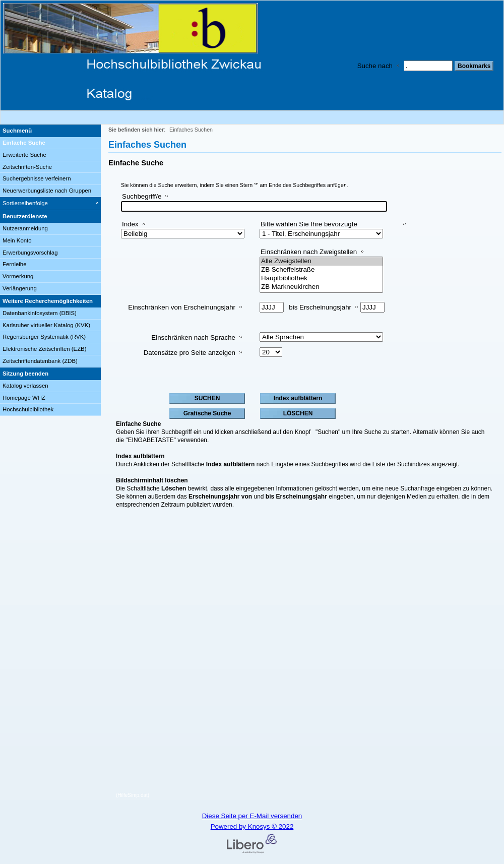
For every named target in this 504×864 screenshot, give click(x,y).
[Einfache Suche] (50, 143)
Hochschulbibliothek (28, 409)
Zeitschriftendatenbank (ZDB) (40, 361)
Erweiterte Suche (24, 155)
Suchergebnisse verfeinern (37, 178)
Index (130, 224)
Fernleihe (15, 264)
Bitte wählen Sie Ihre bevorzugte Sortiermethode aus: (309, 228)
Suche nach (375, 66)
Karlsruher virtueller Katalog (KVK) (46, 325)
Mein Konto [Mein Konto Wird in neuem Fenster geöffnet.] (17, 240)
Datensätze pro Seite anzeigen (190, 353)
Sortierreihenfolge (25, 203)
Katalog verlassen (25, 386)
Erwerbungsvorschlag (30, 253)
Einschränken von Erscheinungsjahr (182, 307)
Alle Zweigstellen (321, 261)
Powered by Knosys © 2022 (252, 826)
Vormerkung (18, 276)
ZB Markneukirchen (321, 287)
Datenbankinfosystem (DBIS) (40, 313)
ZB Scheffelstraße (321, 270)
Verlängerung (20, 288)
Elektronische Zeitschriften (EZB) (44, 349)
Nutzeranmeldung (25, 228)
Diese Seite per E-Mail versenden (252, 816)
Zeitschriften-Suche (27, 167)
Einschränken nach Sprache (193, 337)
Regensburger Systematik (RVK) (44, 337)
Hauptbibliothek (321, 279)
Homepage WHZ (24, 398)
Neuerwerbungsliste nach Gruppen (47, 191)
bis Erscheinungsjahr (320, 307)
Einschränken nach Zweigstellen (309, 252)
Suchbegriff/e (142, 196)
